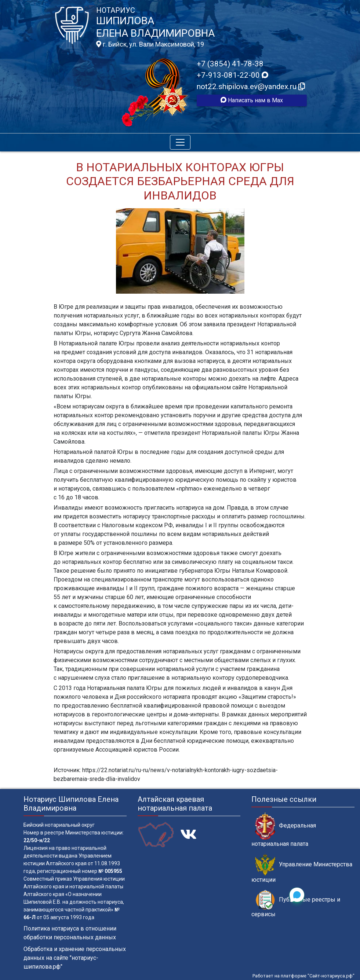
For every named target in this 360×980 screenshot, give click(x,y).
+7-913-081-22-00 (232, 75)
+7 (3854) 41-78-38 (230, 64)
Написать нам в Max (252, 100)
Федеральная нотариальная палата (284, 830)
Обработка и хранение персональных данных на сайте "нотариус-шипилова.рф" (75, 958)
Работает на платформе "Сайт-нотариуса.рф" (303, 976)
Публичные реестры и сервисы (296, 904)
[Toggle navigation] (180, 142)
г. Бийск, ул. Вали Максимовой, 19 (150, 44)
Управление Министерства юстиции (302, 869)
